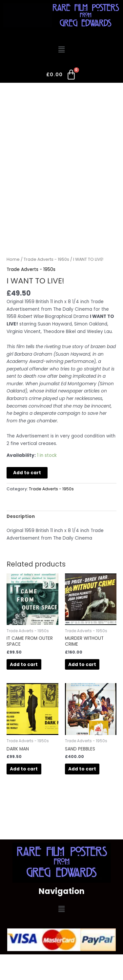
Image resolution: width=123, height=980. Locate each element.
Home (13, 259)
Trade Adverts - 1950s (46, 259)
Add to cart (27, 473)
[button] (61, 50)
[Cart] (61, 76)
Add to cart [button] (24, 665)
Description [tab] (21, 516)
